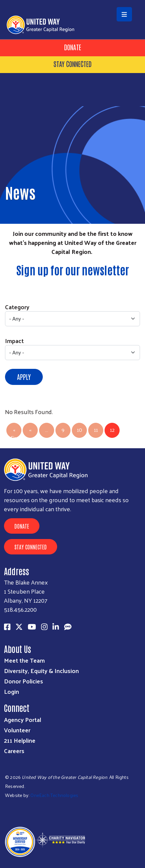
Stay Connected (72, 64)
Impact (14, 341)
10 (80, 430)
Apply (24, 377)
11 (96, 430)
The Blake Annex (26, 582)
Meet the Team (24, 660)
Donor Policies (24, 681)
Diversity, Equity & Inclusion (41, 671)
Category (17, 307)
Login (12, 691)
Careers (14, 751)
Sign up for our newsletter (73, 270)
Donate (73, 47)
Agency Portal (23, 719)
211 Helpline (20, 740)
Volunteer (17, 730)
